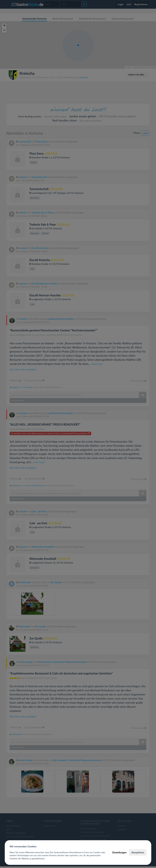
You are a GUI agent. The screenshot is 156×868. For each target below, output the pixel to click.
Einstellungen (119, 852)
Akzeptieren (138, 852)
